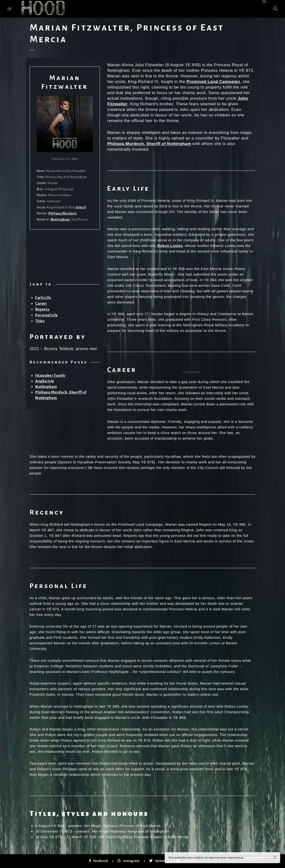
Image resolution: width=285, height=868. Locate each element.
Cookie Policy (254, 858)
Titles (40, 321)
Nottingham (60, 220)
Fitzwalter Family (50, 375)
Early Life (43, 298)
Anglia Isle (45, 381)
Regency (42, 309)
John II (81, 207)
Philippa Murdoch (62, 213)
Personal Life (47, 315)
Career (41, 303)
